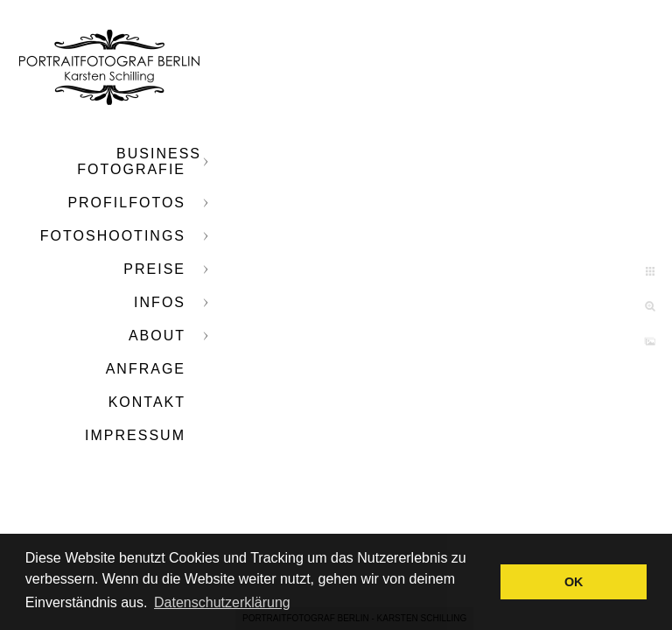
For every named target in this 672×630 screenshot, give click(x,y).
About (157, 336)
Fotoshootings (113, 236)
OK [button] (574, 582)
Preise (154, 269)
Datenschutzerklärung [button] (222, 602)
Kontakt (147, 402)
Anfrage (146, 369)
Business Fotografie (139, 161)
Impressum (135, 435)
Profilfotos (126, 203)
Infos (160, 302)
